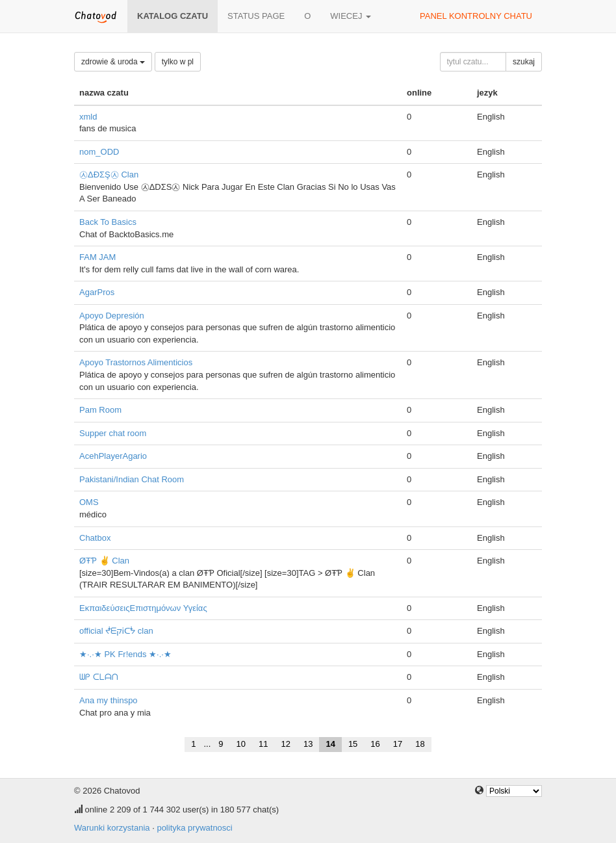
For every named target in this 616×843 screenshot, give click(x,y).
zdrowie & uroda (113, 62)
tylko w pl (178, 62)
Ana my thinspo (109, 700)
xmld (88, 117)
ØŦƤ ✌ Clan (104, 561)
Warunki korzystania (112, 828)
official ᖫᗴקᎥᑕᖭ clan (116, 631)
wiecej (351, 16)
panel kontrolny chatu (476, 16)
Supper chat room (113, 433)
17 (398, 744)
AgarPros (97, 292)
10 (241, 744)
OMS (89, 502)
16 (375, 744)
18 (420, 744)
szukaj (524, 62)
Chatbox (95, 538)
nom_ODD (99, 152)
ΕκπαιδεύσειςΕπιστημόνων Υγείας (143, 608)
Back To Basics (108, 222)
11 (263, 744)
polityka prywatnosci (194, 828)
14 (330, 744)
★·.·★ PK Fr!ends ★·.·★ (125, 654)
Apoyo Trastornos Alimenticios (136, 362)
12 (285, 744)
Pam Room (100, 410)
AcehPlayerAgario (113, 456)
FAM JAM (97, 257)
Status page (256, 16)
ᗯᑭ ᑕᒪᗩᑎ (99, 677)
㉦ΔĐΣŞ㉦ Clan (109, 175)
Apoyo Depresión (112, 316)
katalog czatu (173, 16)
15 (353, 744)
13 (308, 744)
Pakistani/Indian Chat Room (132, 479)
